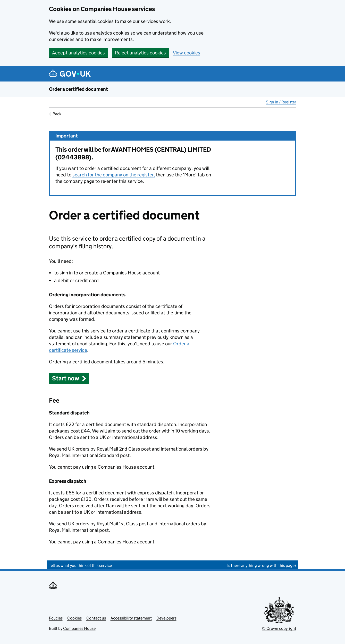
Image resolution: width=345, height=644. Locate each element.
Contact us (96, 618)
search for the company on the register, (114, 175)
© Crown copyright (279, 628)
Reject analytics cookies (140, 53)
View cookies (187, 53)
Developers (166, 618)
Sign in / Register (281, 102)
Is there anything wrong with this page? (262, 565)
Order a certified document (78, 89)
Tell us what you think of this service (80, 565)
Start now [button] (69, 378)
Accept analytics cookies (78, 53)
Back (57, 114)
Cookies (74, 618)
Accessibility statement (131, 618)
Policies (56, 618)
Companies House (79, 628)
